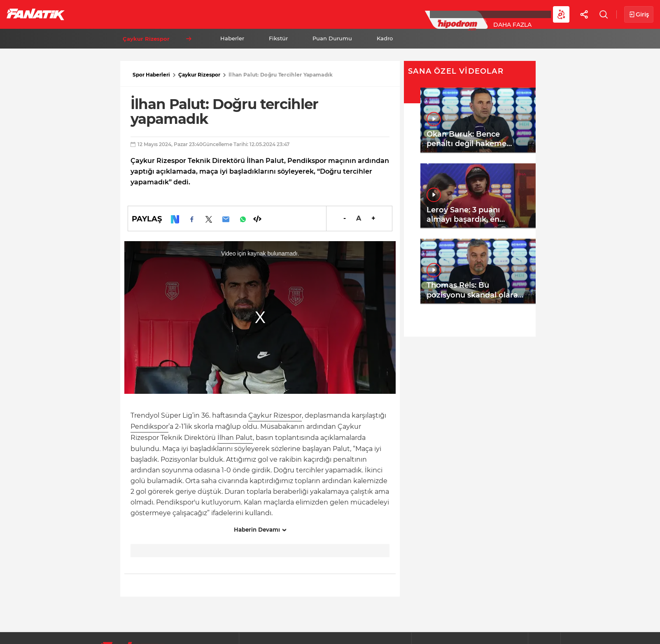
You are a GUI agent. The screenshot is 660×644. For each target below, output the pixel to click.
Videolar (509, 14)
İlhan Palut (235, 438)
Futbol (94, 14)
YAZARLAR (288, 14)
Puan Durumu (332, 38)
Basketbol (189, 14)
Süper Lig (138, 14)
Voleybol (239, 14)
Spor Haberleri (151, 75)
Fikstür (278, 38)
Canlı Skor (338, 14)
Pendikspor (149, 427)
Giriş (639, 15)
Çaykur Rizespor (199, 75)
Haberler (232, 38)
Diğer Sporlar (453, 14)
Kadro (385, 38)
